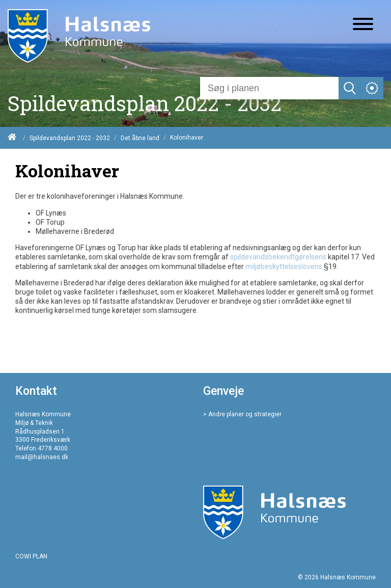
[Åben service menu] (372, 88)
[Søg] (269, 88)
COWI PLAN (31, 556)
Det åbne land (140, 138)
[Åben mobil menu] (363, 25)
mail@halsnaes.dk (42, 457)
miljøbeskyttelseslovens (284, 266)
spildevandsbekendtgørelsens (278, 257)
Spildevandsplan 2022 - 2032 (70, 138)
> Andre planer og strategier (242, 414)
